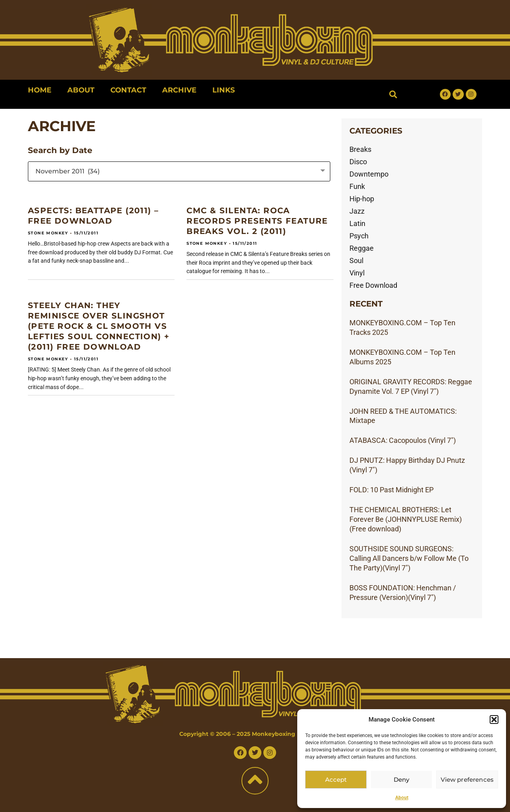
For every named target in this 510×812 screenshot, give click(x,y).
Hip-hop (362, 199)
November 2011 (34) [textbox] (68, 171)
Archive (179, 90)
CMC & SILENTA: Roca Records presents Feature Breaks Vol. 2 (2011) (257, 221)
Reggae (362, 248)
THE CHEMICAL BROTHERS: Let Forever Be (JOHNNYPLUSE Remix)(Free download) (406, 519)
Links (224, 90)
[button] (494, 720)
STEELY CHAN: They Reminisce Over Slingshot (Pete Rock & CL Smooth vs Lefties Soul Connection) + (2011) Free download (99, 326)
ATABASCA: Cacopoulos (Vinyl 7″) (403, 440)
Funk (357, 186)
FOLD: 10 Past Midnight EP (391, 490)
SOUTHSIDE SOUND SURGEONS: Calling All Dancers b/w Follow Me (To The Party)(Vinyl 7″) (409, 558)
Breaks (360, 149)
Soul (356, 261)
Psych (359, 236)
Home (40, 90)
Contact (128, 90)
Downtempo (369, 174)
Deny (402, 780)
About (402, 798)
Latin (357, 223)
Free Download (373, 285)
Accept (336, 780)
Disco (358, 162)
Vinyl (357, 273)
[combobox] (179, 171)
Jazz (357, 211)
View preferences (467, 780)
